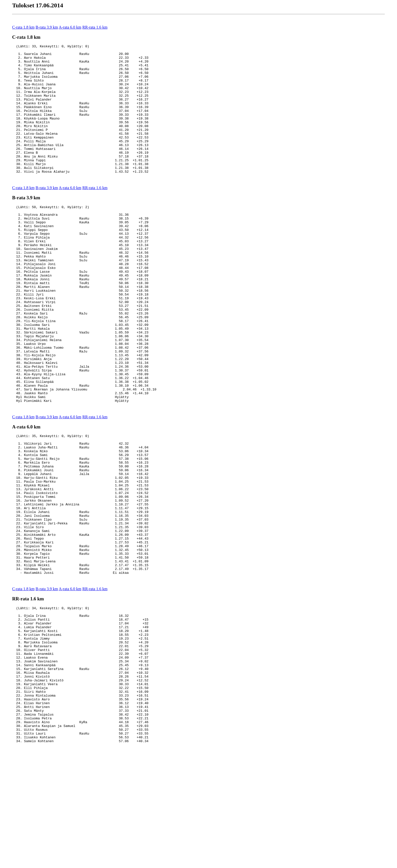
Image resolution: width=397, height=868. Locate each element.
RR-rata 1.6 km (95, 27)
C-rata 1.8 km (23, 27)
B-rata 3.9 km (47, 27)
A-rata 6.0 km (70, 27)
